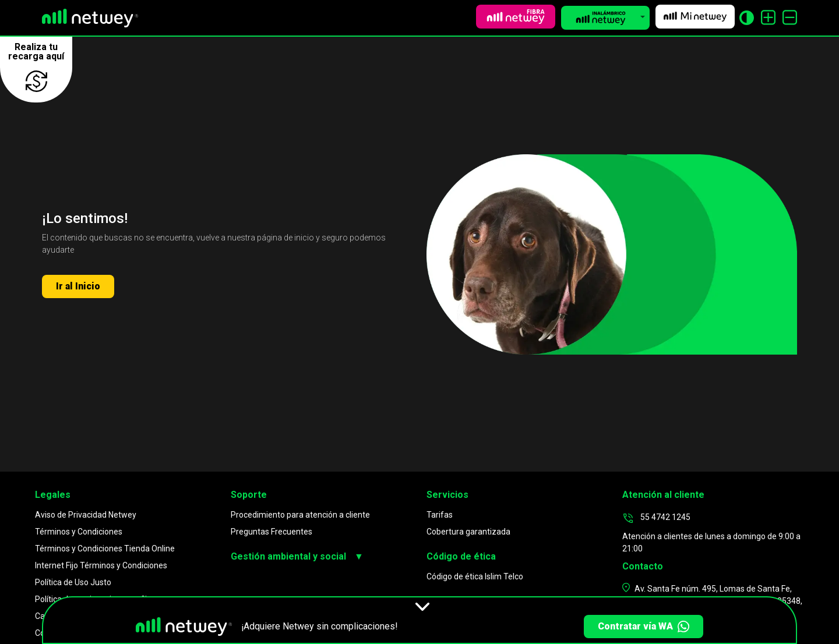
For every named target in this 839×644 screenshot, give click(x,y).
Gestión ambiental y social (297, 557)
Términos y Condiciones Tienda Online (105, 549)
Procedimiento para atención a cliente (300, 515)
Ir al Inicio (78, 286)
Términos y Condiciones (79, 532)
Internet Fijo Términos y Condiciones (101, 565)
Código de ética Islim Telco (475, 576)
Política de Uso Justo (73, 582)
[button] (605, 18)
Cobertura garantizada (468, 532)
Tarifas (440, 515)
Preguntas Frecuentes (272, 532)
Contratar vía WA (644, 627)
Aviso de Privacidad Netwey (86, 515)
